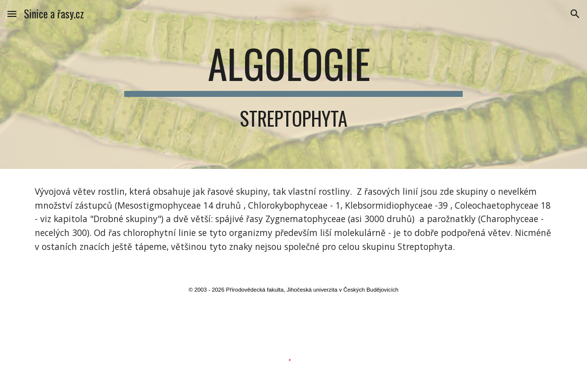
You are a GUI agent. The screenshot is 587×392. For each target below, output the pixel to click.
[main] (293, 84)
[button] (12, 14)
